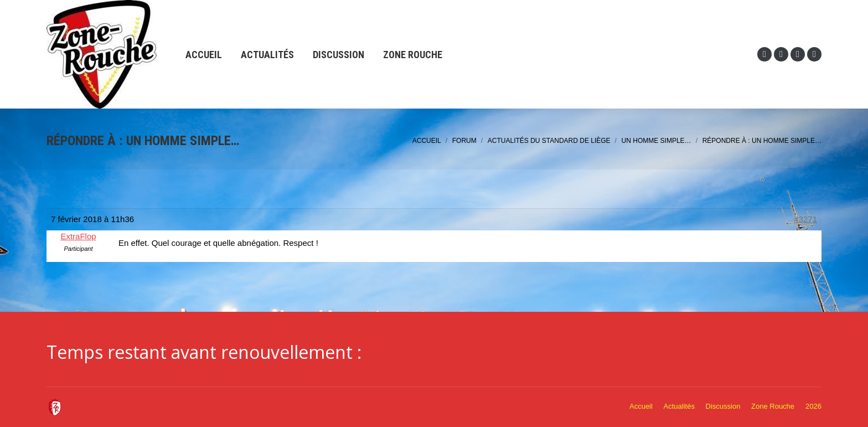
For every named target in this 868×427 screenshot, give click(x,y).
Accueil (427, 141)
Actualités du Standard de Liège (549, 141)
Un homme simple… (657, 141)
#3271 (805, 219)
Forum (464, 141)
